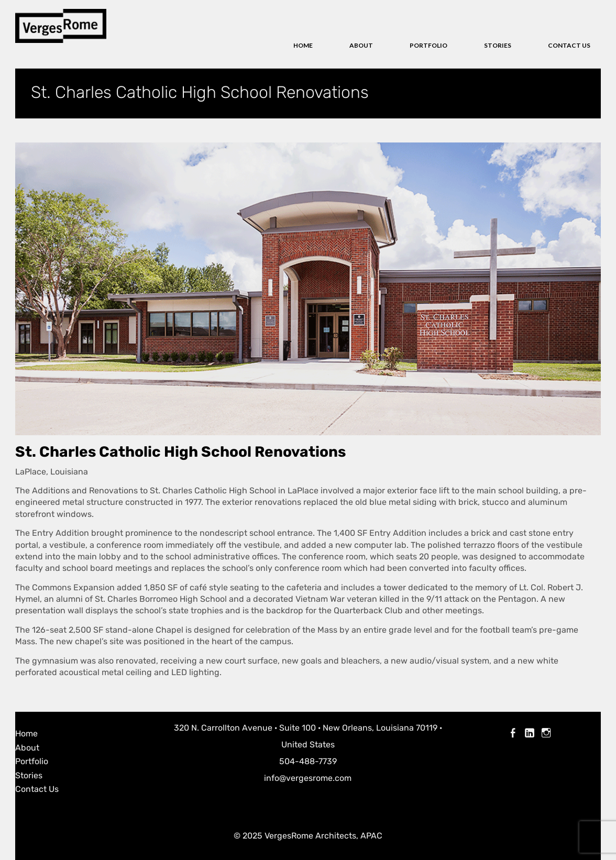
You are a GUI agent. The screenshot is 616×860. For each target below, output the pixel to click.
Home (303, 45)
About (361, 45)
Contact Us (569, 45)
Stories (498, 45)
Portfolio (428, 45)
